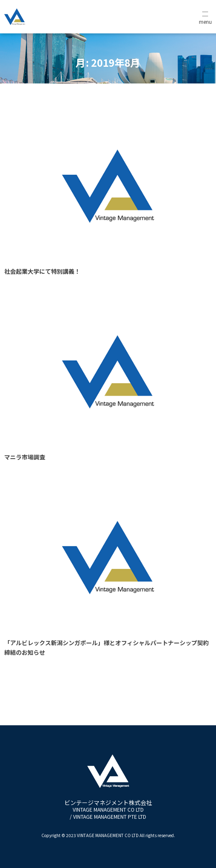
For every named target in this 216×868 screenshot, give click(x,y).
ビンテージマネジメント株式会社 (108, 809)
